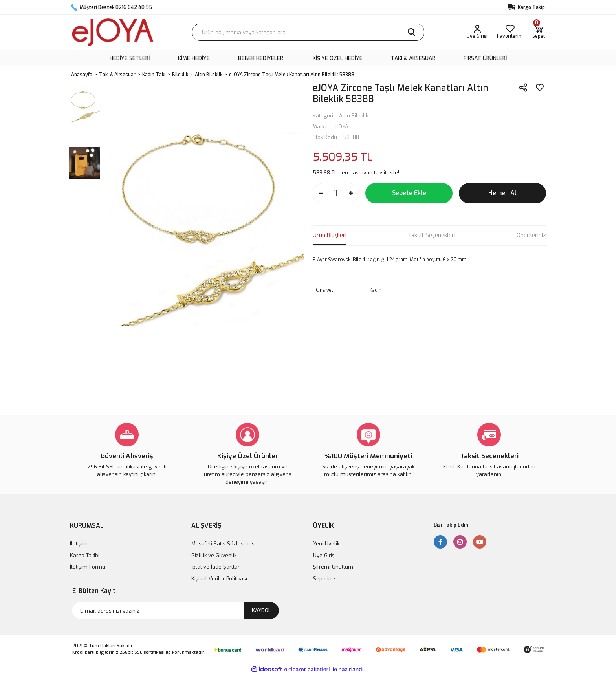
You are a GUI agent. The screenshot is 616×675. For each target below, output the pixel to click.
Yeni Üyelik (326, 544)
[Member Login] (477, 32)
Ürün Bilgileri (330, 235)
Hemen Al (502, 193)
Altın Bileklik (354, 116)
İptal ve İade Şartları (216, 567)
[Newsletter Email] (176, 611)
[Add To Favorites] (540, 88)
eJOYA (341, 127)
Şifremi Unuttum (333, 567)
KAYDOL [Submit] (261, 610)
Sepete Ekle (409, 193)
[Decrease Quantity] (321, 193)
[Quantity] (336, 193)
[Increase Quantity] (351, 193)
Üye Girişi (324, 555)
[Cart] (539, 32)
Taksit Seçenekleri (432, 235)
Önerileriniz (531, 235)
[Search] (308, 32)
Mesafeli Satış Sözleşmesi (224, 544)
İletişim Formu (88, 567)
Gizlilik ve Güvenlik (214, 555)
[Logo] (113, 32)
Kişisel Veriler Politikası (219, 579)
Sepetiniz (324, 579)
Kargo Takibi (85, 555)
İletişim (79, 544)
